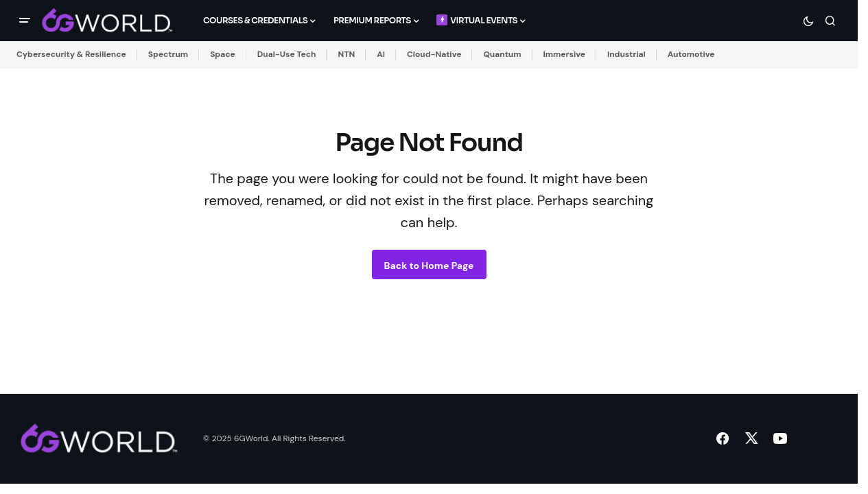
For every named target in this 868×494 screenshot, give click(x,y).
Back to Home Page (429, 266)
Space (223, 54)
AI (381, 54)
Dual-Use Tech (287, 54)
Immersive (564, 54)
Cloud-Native (434, 54)
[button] (25, 21)
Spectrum (168, 54)
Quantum (502, 54)
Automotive (691, 54)
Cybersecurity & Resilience (71, 54)
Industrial (626, 54)
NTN (346, 54)
